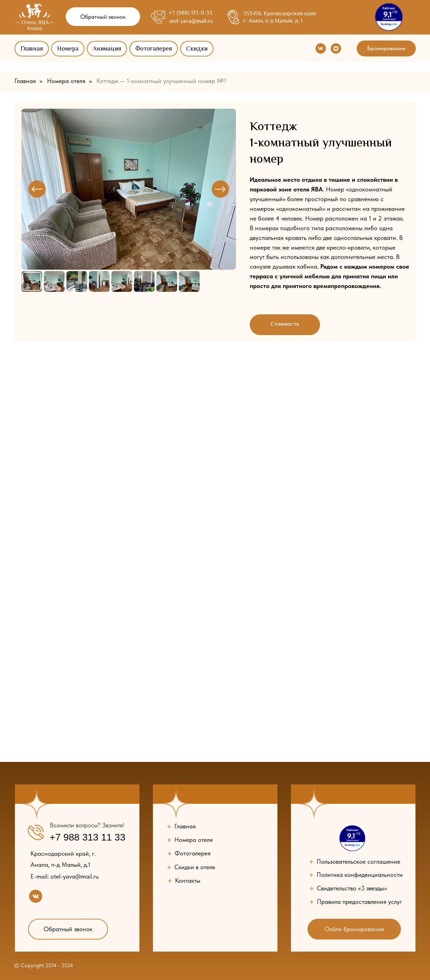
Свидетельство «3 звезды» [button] (352, 888)
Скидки (197, 49)
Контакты (188, 880)
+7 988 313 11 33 (88, 837)
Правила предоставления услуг (359, 902)
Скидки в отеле (195, 867)
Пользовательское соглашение (358, 861)
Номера (68, 49)
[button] (103, 17)
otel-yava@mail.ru (191, 22)
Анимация (107, 49)
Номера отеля (66, 81)
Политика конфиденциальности (360, 875)
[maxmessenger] (336, 48)
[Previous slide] (37, 189)
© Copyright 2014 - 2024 (43, 965)
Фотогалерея (154, 49)
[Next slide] (220, 189)
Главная (32, 49)
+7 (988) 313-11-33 (191, 13)
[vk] (321, 48)
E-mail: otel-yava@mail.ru (64, 876)
